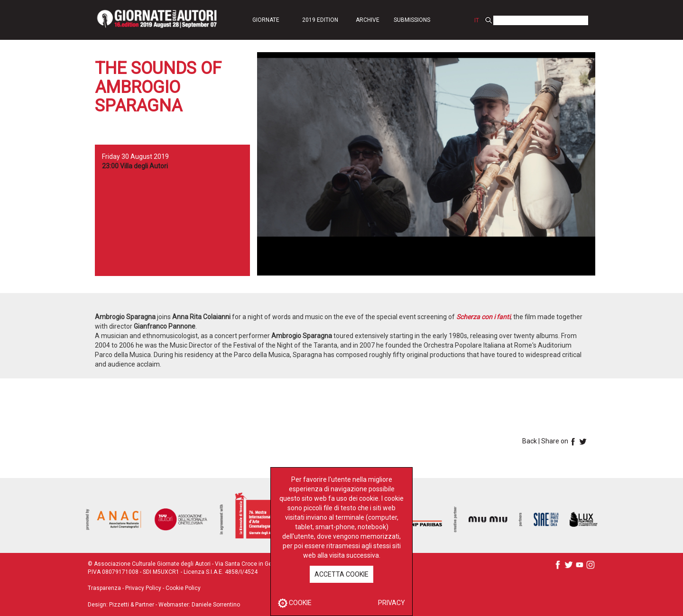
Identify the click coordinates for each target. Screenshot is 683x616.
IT (477, 20)
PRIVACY (392, 603)
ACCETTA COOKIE (341, 574)
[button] (266, 19)
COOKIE (295, 603)
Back (530, 441)
